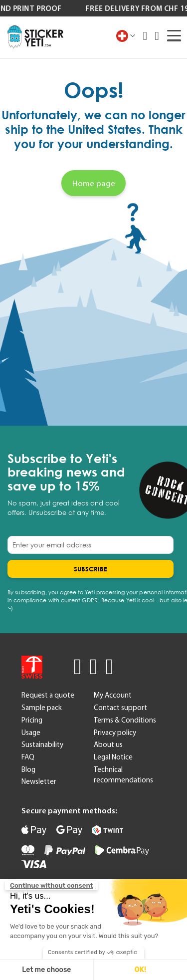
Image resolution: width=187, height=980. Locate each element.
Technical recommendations (123, 775)
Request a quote (48, 695)
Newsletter (39, 781)
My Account (113, 695)
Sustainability (42, 744)
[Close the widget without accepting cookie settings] (51, 886)
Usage (31, 733)
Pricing (32, 720)
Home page (94, 183)
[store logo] (35, 37)
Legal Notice (113, 757)
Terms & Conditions (125, 720)
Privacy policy (115, 733)
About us (108, 744)
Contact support (120, 708)
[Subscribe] (91, 569)
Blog (28, 769)
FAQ (28, 757)
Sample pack (42, 708)
